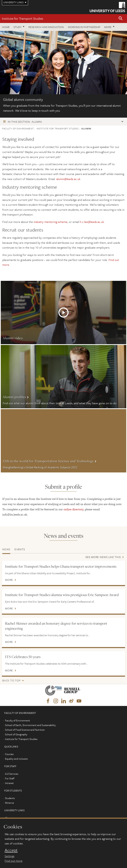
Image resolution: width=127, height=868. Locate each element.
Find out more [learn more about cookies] (14, 861)
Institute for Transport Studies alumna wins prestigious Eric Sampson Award (62, 595)
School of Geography (16, 734)
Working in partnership (84, 27)
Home (6, 27)
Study (18, 27)
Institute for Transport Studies (23, 18)
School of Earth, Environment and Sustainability (30, 725)
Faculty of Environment (18, 128)
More (108, 27)
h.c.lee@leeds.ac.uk (92, 222)
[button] (121, 19)
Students (10, 798)
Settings (9, 856)
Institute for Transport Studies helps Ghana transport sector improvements (61, 566)
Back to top (11, 680)
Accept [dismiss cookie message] (11, 850)
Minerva (9, 803)
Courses (9, 754)
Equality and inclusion (16, 759)
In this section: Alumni (25, 122)
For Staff (10, 778)
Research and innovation (46, 27)
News (6, 549)
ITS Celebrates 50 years (23, 657)
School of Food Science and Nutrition (25, 730)
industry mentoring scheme (51, 222)
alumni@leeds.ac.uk (68, 179)
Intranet (9, 783)
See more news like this (103, 557)
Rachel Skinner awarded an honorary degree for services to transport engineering (56, 626)
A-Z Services (12, 774)
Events (20, 549)
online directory (73, 509)
